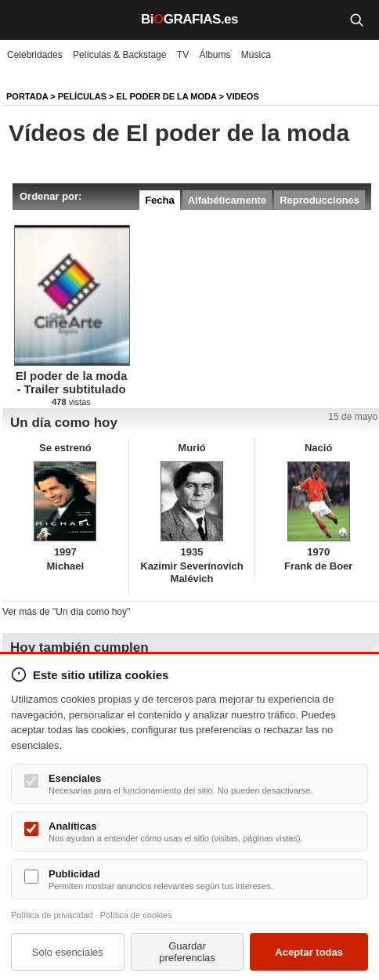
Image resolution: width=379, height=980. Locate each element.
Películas (82, 96)
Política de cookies (136, 915)
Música (256, 55)
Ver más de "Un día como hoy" (66, 612)
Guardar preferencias (187, 952)
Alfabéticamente (227, 200)
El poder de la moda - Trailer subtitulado (72, 382)
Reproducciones (319, 200)
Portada (27, 96)
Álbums (215, 55)
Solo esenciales (68, 952)
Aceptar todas (309, 952)
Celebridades (35, 55)
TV (183, 55)
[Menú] (23, 20)
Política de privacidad (52, 915)
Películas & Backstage (119, 55)
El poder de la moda (167, 96)
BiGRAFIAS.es (189, 19)
